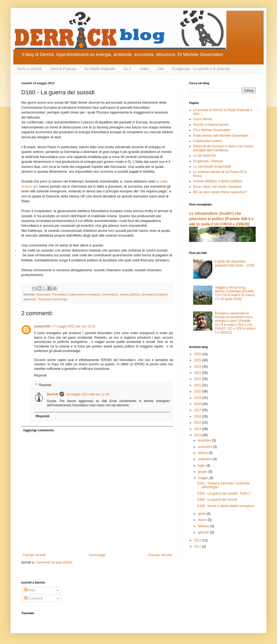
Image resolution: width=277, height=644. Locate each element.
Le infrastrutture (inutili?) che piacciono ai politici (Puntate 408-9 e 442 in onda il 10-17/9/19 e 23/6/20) (221, 219)
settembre (205, 459)
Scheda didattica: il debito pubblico (218, 181)
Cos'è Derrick (203, 119)
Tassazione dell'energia (53, 299)
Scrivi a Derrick (30, 69)
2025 (198, 360)
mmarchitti (42, 326)
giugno (203, 472)
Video (144, 69)
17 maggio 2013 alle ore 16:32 (74, 326)
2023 (198, 373)
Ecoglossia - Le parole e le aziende (201, 69)
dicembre (205, 440)
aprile (202, 514)
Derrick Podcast (63, 69)
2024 (198, 367)
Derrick (52, 394)
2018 (198, 404)
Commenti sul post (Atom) (54, 562)
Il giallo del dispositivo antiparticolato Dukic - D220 (235, 263)
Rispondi (40, 375)
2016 (198, 416)
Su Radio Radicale (100, 69)
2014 (198, 429)
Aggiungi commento (38, 430)
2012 (198, 540)
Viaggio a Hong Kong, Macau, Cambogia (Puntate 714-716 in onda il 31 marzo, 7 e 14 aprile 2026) (235, 293)
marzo (203, 520)
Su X (127, 69)
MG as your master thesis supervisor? (220, 192)
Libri (160, 69)
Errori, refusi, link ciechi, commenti (217, 187)
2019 (198, 398)
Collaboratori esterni (207, 141)
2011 (198, 546)
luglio (202, 465)
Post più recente (34, 555)
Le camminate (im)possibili (212, 167)
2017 (198, 410)
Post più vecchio (160, 555)
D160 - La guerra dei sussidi (217, 500)
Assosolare (43, 294)
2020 (198, 391)
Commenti (34, 598)
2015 (198, 423)
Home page (97, 555)
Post (29, 590)
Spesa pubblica (130, 294)
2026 (198, 354)
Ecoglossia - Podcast (208, 161)
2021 (198, 385)
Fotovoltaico (60, 294)
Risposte (45, 385)
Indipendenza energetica (85, 294)
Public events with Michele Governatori (221, 136)
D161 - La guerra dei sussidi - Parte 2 (224, 493)
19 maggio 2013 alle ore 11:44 (87, 394)
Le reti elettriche (204, 156)
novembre (205, 447)
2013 (198, 435)
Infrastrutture (110, 294)
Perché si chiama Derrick (211, 125)
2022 (198, 379)
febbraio (204, 526)
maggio (204, 478)
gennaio (204, 532)
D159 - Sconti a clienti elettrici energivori (226, 506)
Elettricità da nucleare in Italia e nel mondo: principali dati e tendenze (224, 148)
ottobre (203, 453)
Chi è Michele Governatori (212, 130)
